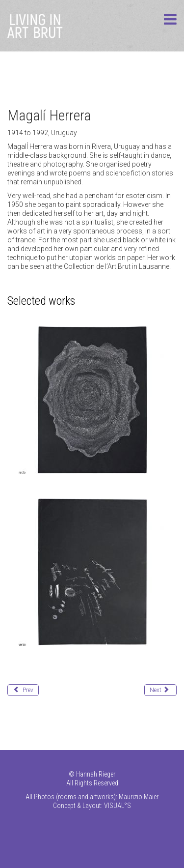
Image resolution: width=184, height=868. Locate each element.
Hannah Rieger (96, 774)
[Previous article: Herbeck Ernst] (23, 690)
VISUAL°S (118, 806)
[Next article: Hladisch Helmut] (160, 690)
